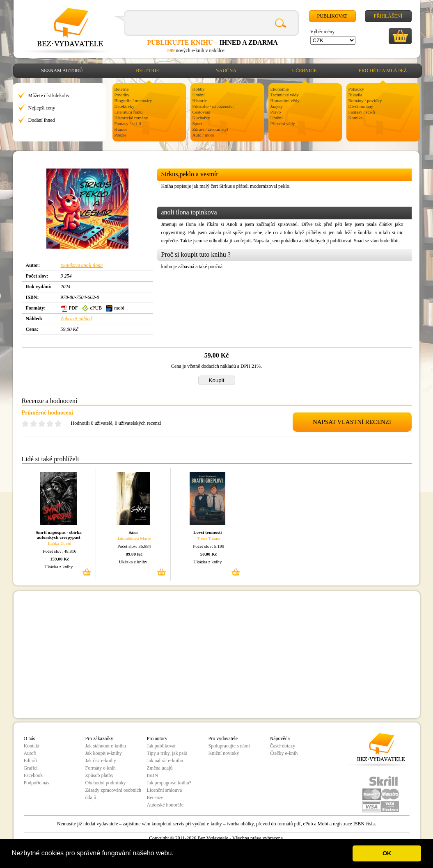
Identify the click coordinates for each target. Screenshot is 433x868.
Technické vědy (285, 95)
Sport (197, 123)
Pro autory (157, 738)
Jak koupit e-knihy (104, 753)
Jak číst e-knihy (101, 761)
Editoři (31, 761)
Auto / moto (203, 135)
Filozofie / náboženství (213, 106)
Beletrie (148, 71)
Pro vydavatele (223, 738)
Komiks (356, 118)
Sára (133, 532)
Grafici (31, 768)
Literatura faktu (129, 112)
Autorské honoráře (165, 805)
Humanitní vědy (285, 100)
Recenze (155, 797)
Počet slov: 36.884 (134, 546)
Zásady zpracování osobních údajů (113, 794)
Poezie (120, 135)
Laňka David (60, 543)
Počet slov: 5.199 (208, 546)
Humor (121, 129)
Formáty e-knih (101, 768)
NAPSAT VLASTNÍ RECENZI (352, 422)
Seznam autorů (62, 71)
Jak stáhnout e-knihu (106, 746)
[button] (176, 854)
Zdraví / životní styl (210, 129)
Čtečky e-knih (284, 753)
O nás (30, 738)
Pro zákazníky (99, 738)
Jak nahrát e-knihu (165, 761)
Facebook (33, 775)
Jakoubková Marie (134, 538)
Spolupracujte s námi (229, 746)
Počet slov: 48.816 (60, 551)
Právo (276, 112)
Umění (199, 95)
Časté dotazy (283, 746)
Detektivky (125, 106)
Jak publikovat (161, 746)
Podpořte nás (37, 783)
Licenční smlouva (165, 790)
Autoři (30, 753)
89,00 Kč (134, 554)
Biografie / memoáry (133, 100)
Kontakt (32, 746)
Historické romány (131, 118)
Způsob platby (100, 775)
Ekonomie (280, 89)
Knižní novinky (224, 753)
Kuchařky (201, 118)
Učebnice (305, 71)
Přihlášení (388, 16)
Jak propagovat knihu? (169, 783)
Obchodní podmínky (106, 783)
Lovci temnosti (207, 532)
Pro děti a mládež (383, 71)
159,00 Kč (60, 559)
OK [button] (387, 853)
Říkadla (355, 95)
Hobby (199, 89)
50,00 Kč (209, 554)
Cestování (202, 112)
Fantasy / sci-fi (128, 123)
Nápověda (280, 738)
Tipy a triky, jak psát (167, 753)
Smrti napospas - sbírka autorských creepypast (59, 535)
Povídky (122, 95)
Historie (200, 100)
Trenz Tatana (209, 538)
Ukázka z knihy (58, 567)
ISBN (152, 775)
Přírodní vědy (283, 123)
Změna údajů (160, 768)
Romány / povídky (365, 100)
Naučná (226, 71)
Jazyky (277, 106)
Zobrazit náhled (76, 319)
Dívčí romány (361, 106)
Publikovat (332, 16)
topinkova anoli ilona (82, 265)
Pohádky (356, 89)
